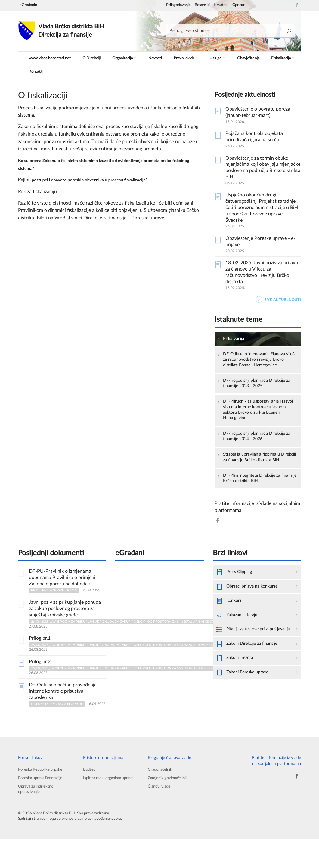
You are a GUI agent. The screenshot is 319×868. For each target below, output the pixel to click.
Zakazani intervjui (240, 644)
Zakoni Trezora (237, 695)
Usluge (212, 58)
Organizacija (124, 58)
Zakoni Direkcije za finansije (251, 680)
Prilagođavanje (178, 5)
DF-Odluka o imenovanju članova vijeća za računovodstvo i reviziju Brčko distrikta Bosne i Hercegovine (258, 364)
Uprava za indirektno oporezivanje (37, 817)
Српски (239, 5)
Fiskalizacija (275, 58)
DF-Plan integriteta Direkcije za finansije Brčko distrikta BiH (256, 502)
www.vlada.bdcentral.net (51, 58)
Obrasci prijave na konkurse (251, 614)
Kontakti (34, 71)
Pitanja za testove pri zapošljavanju (243, 661)
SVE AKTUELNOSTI (278, 300)
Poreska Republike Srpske (42, 795)
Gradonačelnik (161, 795)
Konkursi (231, 629)
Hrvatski (221, 5)
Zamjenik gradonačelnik (169, 805)
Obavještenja (241, 58)
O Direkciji (93, 58)
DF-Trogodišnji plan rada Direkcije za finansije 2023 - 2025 (259, 393)
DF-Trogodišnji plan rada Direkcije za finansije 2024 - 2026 (259, 451)
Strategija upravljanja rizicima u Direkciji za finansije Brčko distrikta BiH (256, 476)
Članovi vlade (160, 814)
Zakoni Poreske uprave (245, 710)
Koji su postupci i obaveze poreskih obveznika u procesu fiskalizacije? (92, 179)
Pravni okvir (182, 58)
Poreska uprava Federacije (42, 805)
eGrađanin (30, 5)
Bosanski (202, 5)
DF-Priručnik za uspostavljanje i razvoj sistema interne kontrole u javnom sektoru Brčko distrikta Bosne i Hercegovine (257, 422)
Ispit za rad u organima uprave (104, 808)
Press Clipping (236, 599)
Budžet (90, 795)
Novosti (154, 58)
